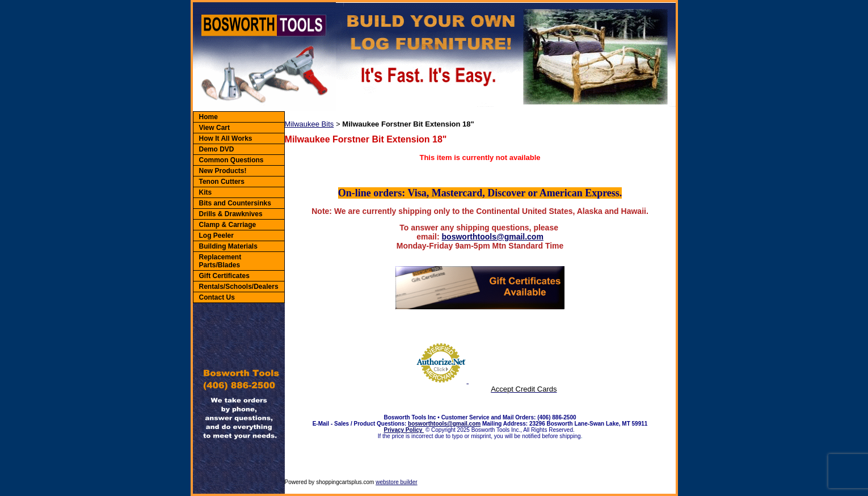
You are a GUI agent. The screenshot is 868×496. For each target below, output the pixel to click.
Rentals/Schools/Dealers (239, 287)
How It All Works (226, 138)
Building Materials (228, 246)
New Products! (223, 171)
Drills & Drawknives (231, 214)
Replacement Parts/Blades (220, 261)
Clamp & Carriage (228, 225)
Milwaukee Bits (309, 124)
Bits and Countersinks (235, 203)
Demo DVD (217, 149)
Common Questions (231, 160)
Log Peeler (216, 236)
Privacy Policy (404, 430)
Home (208, 117)
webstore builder (396, 482)
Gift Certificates (224, 276)
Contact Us (217, 297)
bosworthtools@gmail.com (493, 237)
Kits (206, 192)
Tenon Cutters (222, 182)
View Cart (214, 128)
